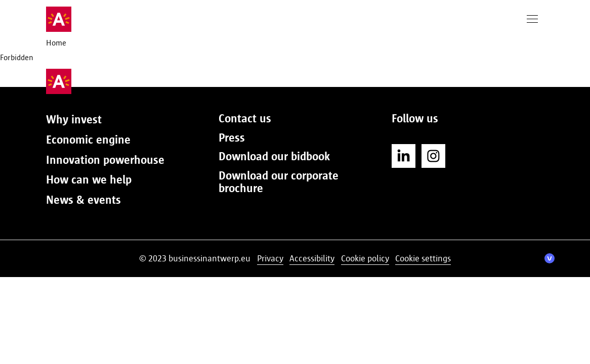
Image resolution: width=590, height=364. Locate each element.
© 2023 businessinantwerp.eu (195, 258)
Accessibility (312, 258)
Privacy (270, 258)
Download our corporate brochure (279, 182)
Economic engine (88, 140)
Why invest (74, 119)
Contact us (245, 118)
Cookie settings (423, 258)
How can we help (89, 179)
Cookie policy (365, 258)
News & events (83, 200)
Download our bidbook (274, 156)
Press (232, 138)
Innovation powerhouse (105, 160)
